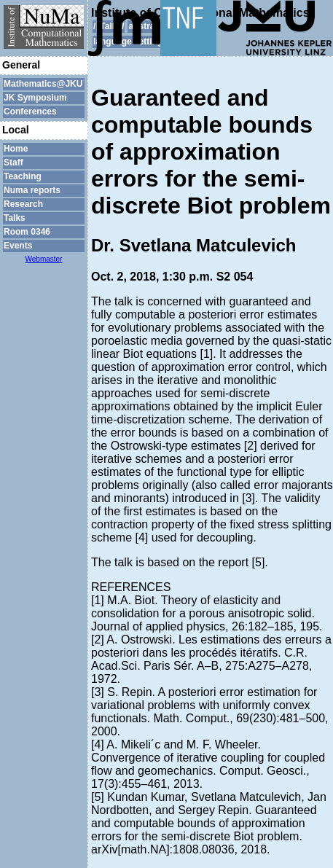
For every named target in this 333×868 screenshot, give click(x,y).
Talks (15, 218)
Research (23, 204)
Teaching (23, 176)
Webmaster (44, 259)
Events (18, 246)
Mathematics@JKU (43, 84)
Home (16, 149)
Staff (13, 163)
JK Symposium (35, 98)
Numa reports (32, 190)
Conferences (30, 112)
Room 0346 (27, 232)
